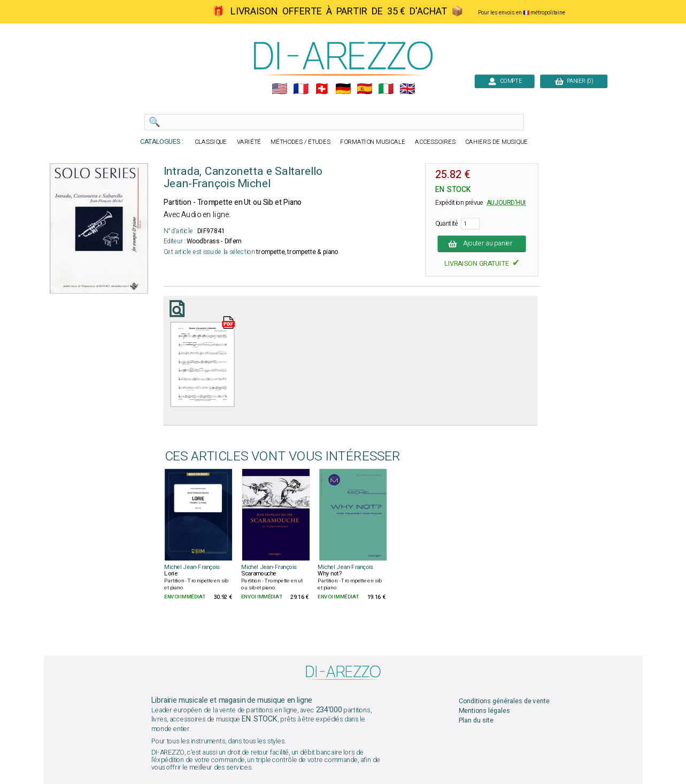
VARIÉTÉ (249, 142)
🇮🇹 (386, 89)
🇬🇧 (407, 89)
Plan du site (476, 721)
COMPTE (504, 81)
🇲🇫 (300, 89)
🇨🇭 (322, 89)
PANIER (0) (574, 81)
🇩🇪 (343, 89)
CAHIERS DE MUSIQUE (496, 142)
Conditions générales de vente (504, 701)
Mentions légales (484, 710)
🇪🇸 (364, 89)
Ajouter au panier (481, 244)
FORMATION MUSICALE (373, 142)
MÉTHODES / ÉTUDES (300, 142)
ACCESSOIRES (435, 142)
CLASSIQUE (211, 142)
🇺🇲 (279, 89)
